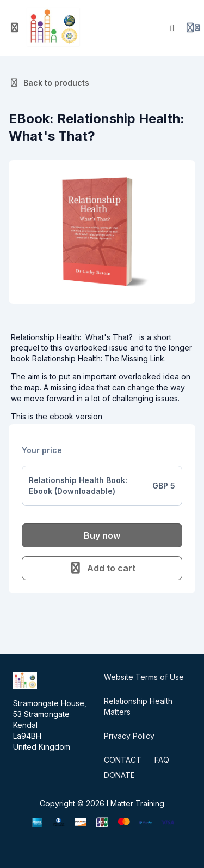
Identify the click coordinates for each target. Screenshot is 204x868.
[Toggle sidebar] (15, 28)
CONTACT (123, 760)
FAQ (162, 760)
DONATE (119, 775)
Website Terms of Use (144, 677)
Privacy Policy (129, 736)
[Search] (172, 28)
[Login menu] (193, 28)
